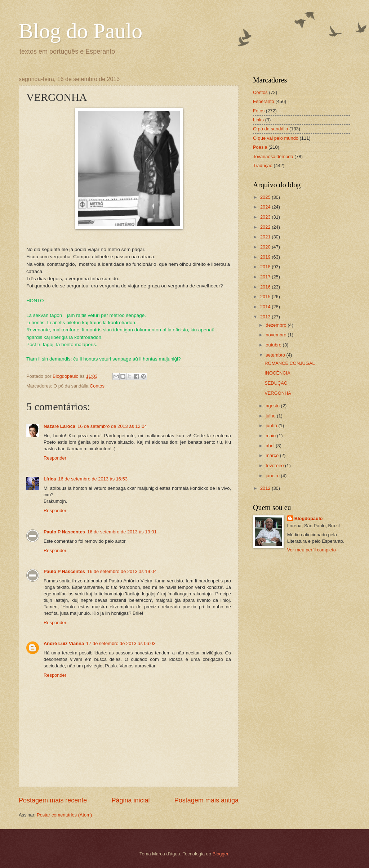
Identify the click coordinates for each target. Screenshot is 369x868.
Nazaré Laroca (59, 426)
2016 (266, 287)
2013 (266, 317)
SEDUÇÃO (276, 383)
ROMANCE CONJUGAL (290, 363)
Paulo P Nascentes (64, 532)
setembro (276, 355)
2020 (266, 247)
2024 (266, 207)
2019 (266, 257)
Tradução (263, 165)
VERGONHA (278, 393)
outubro (274, 345)
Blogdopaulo (309, 518)
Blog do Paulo (81, 31)
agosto (273, 406)
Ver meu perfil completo (312, 550)
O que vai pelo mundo (276, 138)
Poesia (260, 147)
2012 (266, 488)
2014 (266, 307)
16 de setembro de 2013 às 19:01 (122, 532)
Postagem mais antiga (206, 800)
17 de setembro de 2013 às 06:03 (121, 643)
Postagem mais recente (53, 800)
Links (258, 120)
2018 (266, 267)
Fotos (259, 111)
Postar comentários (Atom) (64, 815)
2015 (266, 297)
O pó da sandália (270, 129)
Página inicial (130, 800)
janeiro (273, 476)
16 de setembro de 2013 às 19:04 (122, 571)
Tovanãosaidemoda (273, 156)
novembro (277, 335)
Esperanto (264, 101)
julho (271, 416)
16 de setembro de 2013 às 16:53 (93, 479)
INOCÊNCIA (277, 373)
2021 (266, 237)
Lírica (50, 479)
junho (272, 426)
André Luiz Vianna (64, 643)
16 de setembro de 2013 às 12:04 (112, 426)
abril (271, 446)
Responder (55, 458)
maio (271, 436)
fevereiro (275, 466)
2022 (266, 227)
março (273, 455)
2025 (266, 197)
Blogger (221, 854)
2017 (266, 277)
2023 (266, 217)
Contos (97, 386)
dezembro (277, 325)
